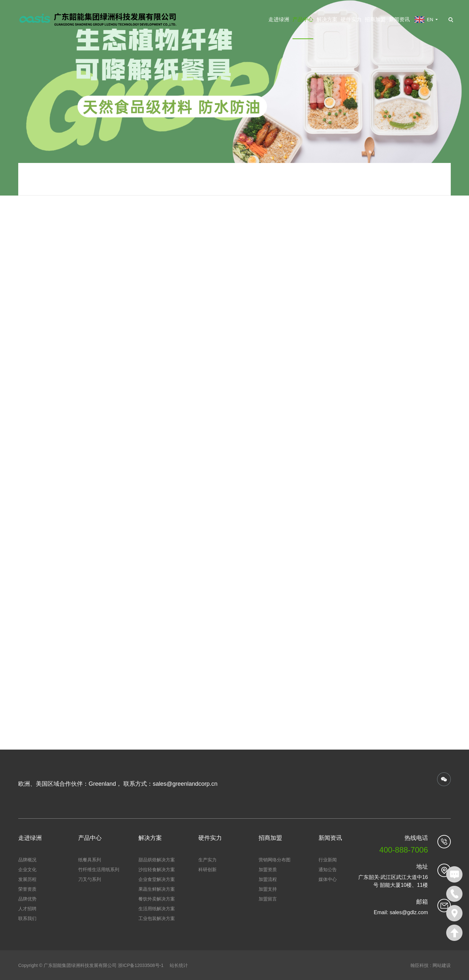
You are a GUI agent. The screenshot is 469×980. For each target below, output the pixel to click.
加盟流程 (268, 879)
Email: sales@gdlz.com (401, 912)
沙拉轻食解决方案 (157, 869)
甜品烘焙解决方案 (157, 859)
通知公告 (328, 869)
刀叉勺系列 (90, 879)
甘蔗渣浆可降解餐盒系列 (311, 190)
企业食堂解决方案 (157, 879)
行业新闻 (328, 859)
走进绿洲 (279, 19)
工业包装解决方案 (157, 918)
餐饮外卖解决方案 (157, 899)
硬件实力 (351, 19)
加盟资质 (268, 869)
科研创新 (207, 869)
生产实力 (207, 859)
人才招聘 (27, 908)
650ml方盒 (421, 190)
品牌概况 (27, 859)
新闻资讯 (399, 19)
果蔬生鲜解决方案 (157, 889)
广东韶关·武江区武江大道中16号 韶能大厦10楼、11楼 (393, 881)
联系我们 (27, 918)
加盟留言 (268, 899)
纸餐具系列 (263, 190)
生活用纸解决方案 (157, 908)
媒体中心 (328, 879)
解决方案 (327, 19)
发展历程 (27, 879)
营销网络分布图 (275, 859)
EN (430, 20)
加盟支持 (268, 889)
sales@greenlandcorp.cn (185, 784)
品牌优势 (27, 899)
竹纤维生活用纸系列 (99, 869)
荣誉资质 (27, 889)
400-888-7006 (404, 850)
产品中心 (303, 19)
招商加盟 (375, 19)
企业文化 (27, 869)
